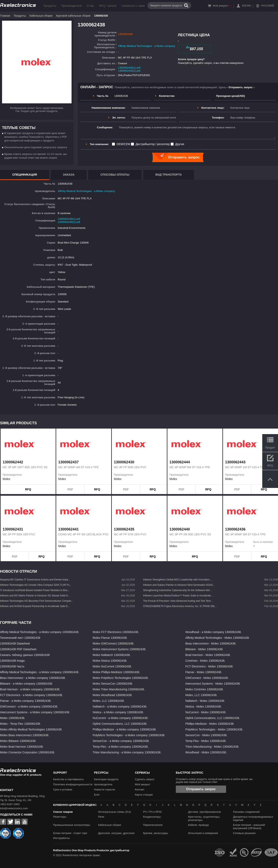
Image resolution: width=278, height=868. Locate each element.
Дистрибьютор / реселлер (153, 144)
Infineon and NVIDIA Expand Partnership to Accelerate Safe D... (35, 606)
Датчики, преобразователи (205, 812)
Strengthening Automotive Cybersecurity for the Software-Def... (177, 590)
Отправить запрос (201, 789)
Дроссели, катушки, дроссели (116, 833)
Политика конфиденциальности (73, 784)
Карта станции (144, 795)
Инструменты (61, 838)
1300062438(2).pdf (129, 71)
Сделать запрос (145, 779)
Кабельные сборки (41, 16)
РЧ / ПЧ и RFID (152, 812)
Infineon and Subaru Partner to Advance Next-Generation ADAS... (179, 585)
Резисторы (60, 817)
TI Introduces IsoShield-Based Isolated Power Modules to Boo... (35, 590)
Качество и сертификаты (68, 779)
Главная (5, 16)
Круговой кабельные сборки (73, 16)
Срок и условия (63, 790)
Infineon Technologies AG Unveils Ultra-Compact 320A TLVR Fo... (36, 585)
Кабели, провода (198, 825)
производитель (103, 784)
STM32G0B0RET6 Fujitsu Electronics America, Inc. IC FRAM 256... (180, 606)
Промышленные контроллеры (72, 825)
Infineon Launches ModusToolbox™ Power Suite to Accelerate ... (178, 596)
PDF (70, 489)
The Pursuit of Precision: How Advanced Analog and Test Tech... (178, 601)
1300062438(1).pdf (129, 68)
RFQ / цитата (108, 6)
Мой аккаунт (143, 784)
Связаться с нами (133, 6)
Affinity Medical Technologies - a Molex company (147, 46)
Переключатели (153, 825)
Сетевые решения (244, 833)
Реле (101, 817)
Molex (6, 479)
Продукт (270, 448)
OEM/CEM (123, 144)
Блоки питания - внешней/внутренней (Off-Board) (249, 827)
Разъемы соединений (246, 812)
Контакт (140, 790)
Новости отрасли (105, 790)
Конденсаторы (152, 817)
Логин (246, 6)
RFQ (28, 489)
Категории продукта (106, 779)
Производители (71, 6)
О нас (90, 6)
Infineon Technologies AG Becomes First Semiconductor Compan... (37, 601)
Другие (180, 144)
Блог (97, 795)
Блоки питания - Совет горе (70, 833)
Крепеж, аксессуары (156, 833)
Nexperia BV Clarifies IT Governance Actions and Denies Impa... (35, 580)
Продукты (50, 6)
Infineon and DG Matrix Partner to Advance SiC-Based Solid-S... (35, 596)
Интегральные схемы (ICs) (115, 812)
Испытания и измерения (203, 833)
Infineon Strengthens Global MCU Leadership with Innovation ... (178, 580)
